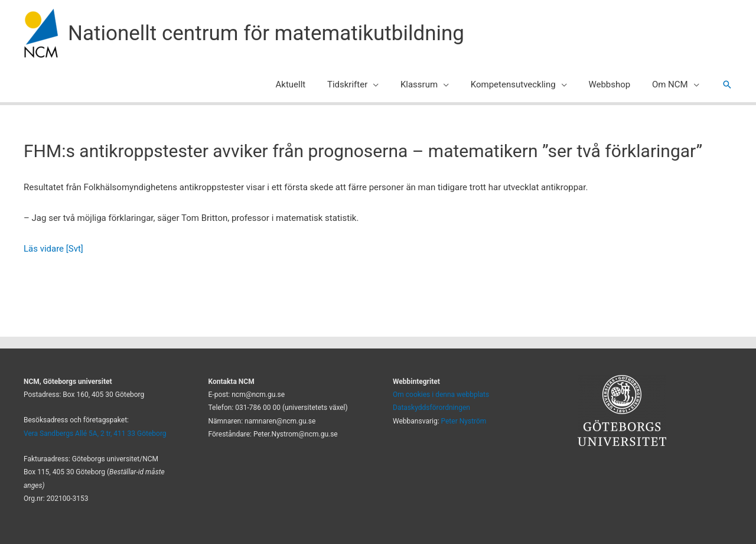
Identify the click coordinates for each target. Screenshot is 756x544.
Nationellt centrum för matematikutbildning (266, 33)
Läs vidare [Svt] (53, 249)
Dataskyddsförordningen (431, 408)
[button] (391, 84)
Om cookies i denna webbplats (441, 395)
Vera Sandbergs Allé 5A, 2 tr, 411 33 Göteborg (95, 434)
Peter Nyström (464, 421)
